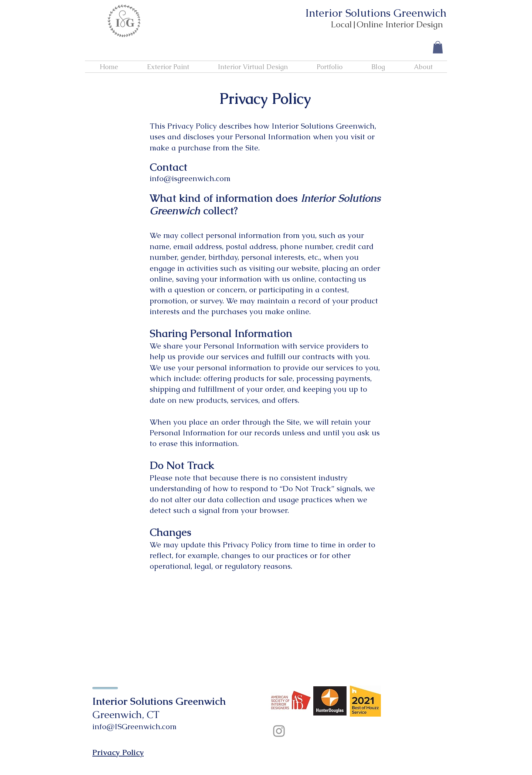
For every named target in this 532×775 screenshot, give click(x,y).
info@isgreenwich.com (190, 178)
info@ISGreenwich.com (134, 726)
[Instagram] (279, 731)
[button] (438, 47)
